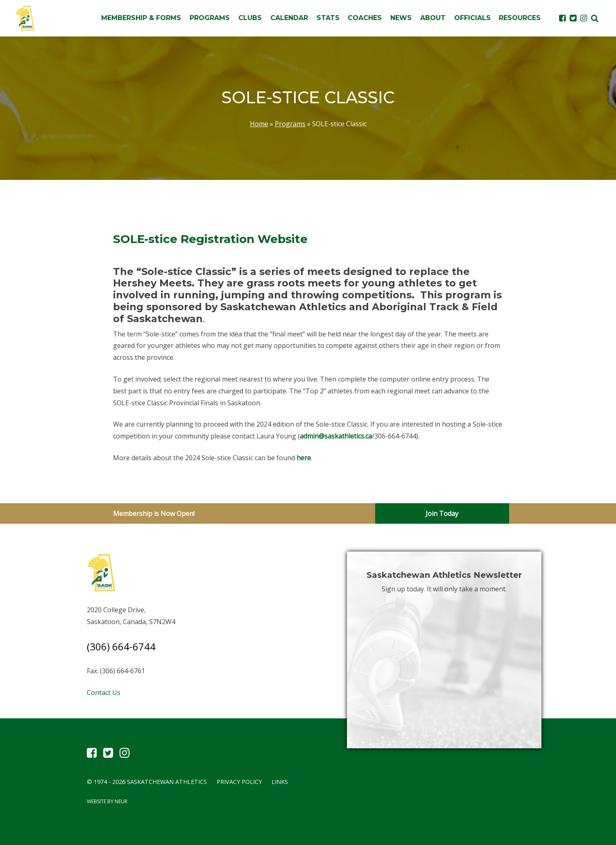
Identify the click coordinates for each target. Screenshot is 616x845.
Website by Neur (107, 801)
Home (259, 124)
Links (280, 782)
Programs (210, 18)
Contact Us (104, 693)
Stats (328, 18)
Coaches (365, 18)
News (401, 18)
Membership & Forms (141, 18)
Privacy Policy (239, 782)
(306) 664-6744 (121, 646)
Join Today (442, 513)
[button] (595, 18)
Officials (472, 18)
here (304, 458)
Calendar (289, 18)
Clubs (250, 18)
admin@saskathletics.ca (336, 436)
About (433, 18)
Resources (520, 18)
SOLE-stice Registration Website (210, 239)
